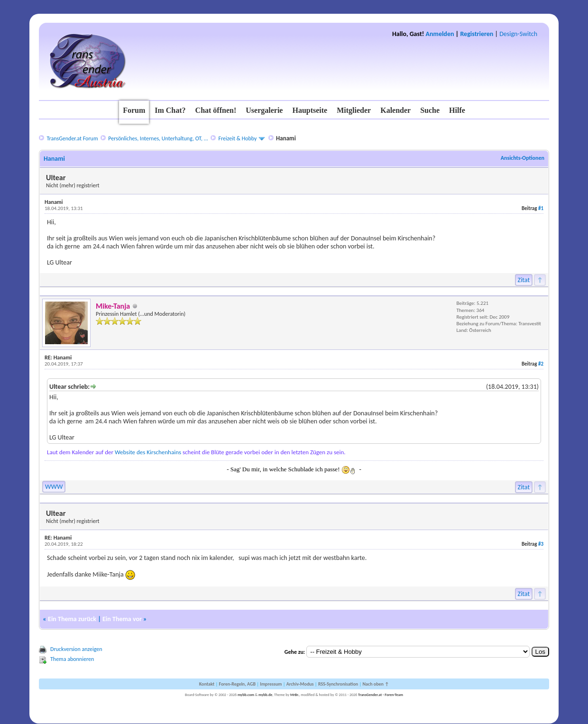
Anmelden (440, 34)
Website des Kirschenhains (148, 452)
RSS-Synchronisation (338, 684)
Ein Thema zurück (72, 619)
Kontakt (207, 684)
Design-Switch (518, 34)
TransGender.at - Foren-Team (381, 695)
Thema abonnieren (72, 659)
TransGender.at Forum (72, 138)
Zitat (524, 280)
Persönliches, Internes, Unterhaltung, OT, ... (158, 138)
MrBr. (295, 695)
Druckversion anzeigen (76, 649)
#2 (541, 364)
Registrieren (477, 34)
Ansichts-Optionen (523, 158)
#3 (541, 544)
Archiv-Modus (300, 684)
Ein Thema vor (122, 619)
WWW (54, 487)
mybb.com (246, 695)
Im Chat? (170, 110)
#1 (541, 208)
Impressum (271, 684)
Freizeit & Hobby (238, 138)
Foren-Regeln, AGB (237, 684)
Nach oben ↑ (376, 684)
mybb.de (265, 695)
